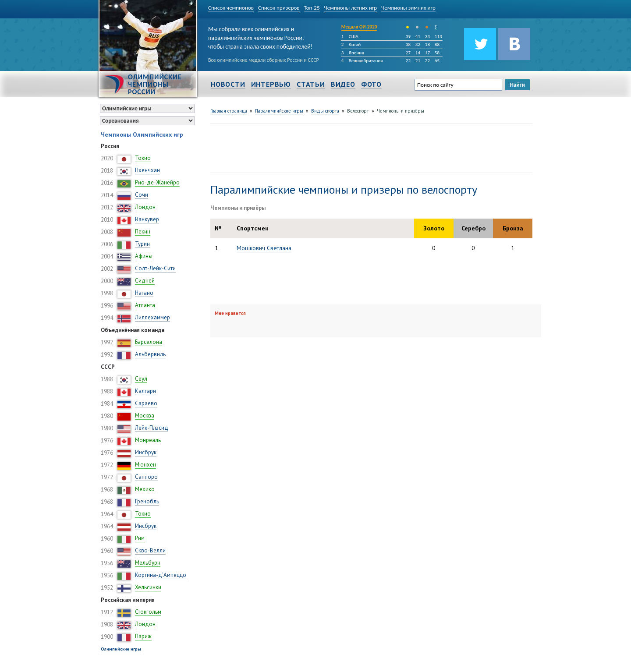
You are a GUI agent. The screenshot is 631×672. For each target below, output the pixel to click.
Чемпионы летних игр (351, 8)
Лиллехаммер (152, 317)
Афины (144, 256)
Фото (371, 84)
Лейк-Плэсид (152, 428)
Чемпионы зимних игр (408, 8)
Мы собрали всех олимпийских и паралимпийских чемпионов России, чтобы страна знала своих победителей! (260, 36)
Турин (142, 244)
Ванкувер (147, 219)
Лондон (145, 207)
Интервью (271, 84)
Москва (145, 416)
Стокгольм (148, 612)
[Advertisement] (370, 147)
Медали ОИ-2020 (359, 27)
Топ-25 (312, 8)
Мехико (145, 489)
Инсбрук (146, 452)
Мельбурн (148, 563)
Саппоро (146, 477)
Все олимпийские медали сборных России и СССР (264, 60)
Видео (343, 84)
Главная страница (229, 111)
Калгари (145, 391)
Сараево (146, 403)
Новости (228, 84)
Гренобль (147, 501)
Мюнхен (145, 465)
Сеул (141, 379)
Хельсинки (148, 587)
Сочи (142, 195)
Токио (143, 158)
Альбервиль (150, 354)
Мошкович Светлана (264, 248)
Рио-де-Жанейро (157, 182)
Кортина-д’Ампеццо (161, 575)
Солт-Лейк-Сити (155, 268)
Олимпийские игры (121, 649)
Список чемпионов (231, 8)
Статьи (311, 84)
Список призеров (279, 8)
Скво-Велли (150, 550)
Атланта (145, 305)
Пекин (143, 232)
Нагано (144, 293)
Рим (140, 538)
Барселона (149, 342)
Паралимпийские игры (279, 111)
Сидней (145, 281)
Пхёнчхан (147, 170)
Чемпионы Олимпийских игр (142, 134)
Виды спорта (325, 111)
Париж (143, 636)
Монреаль (148, 440)
